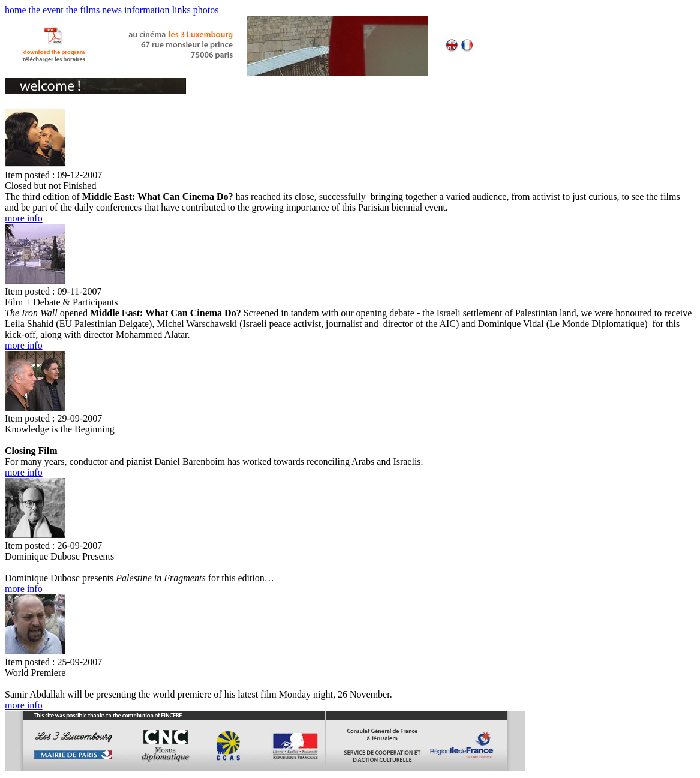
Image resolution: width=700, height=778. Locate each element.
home (16, 10)
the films (83, 10)
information (147, 10)
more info (24, 218)
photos (206, 10)
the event (46, 10)
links (181, 10)
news (112, 10)
